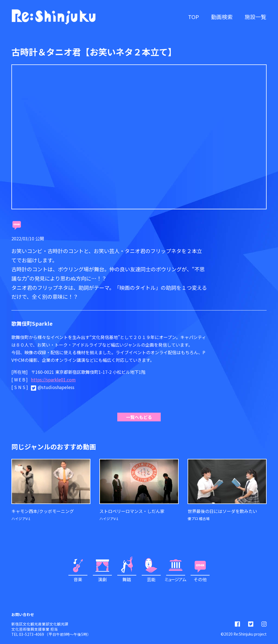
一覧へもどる (139, 417)
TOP (194, 17)
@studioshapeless (56, 387)
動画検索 (222, 17)
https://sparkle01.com (53, 379)
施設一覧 (255, 17)
